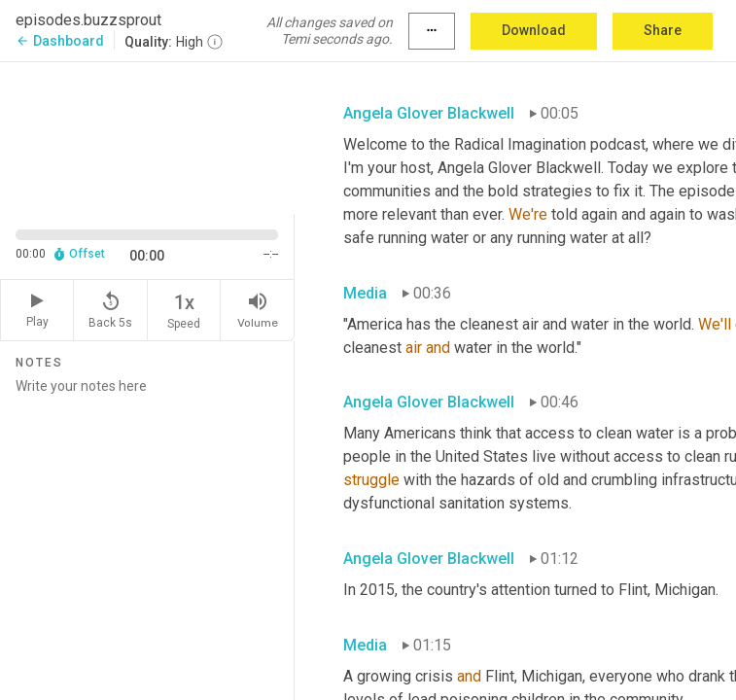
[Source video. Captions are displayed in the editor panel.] (147, 136)
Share (663, 30)
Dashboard (60, 41)
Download (534, 30)
